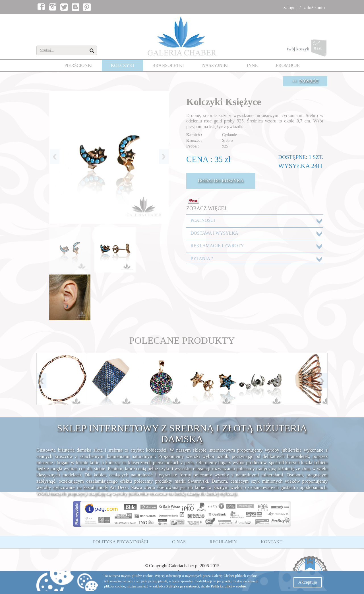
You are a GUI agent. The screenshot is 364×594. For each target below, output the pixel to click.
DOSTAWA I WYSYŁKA (214, 233)
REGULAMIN (223, 542)
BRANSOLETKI (168, 65)
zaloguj (290, 8)
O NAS (179, 542)
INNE (252, 65)
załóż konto (314, 8)
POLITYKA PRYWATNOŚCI (121, 542)
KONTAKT (272, 542)
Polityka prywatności (183, 586)
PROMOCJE (288, 65)
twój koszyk (307, 49)
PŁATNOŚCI (203, 220)
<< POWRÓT (305, 81)
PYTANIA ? (202, 258)
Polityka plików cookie (228, 586)
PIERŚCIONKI (78, 65)
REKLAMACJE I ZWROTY (217, 246)
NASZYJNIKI (215, 65)
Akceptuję (308, 582)
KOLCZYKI (123, 65)
